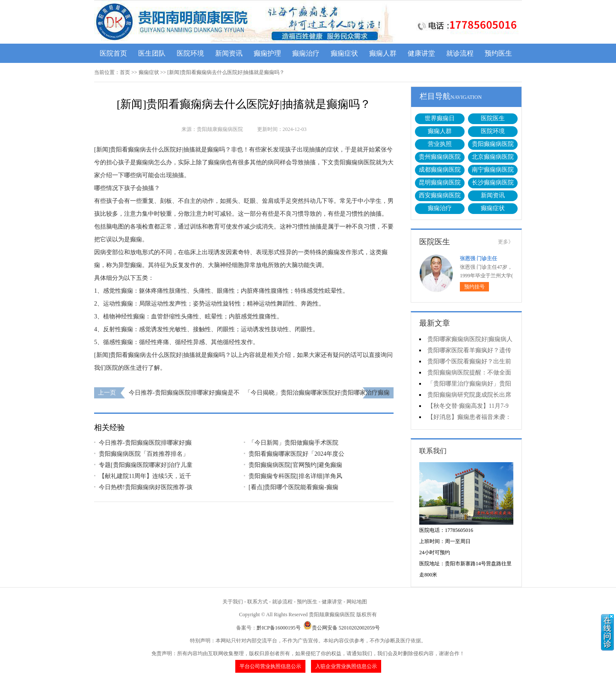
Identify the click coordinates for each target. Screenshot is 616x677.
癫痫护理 (267, 53)
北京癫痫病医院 (493, 157)
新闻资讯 (229, 53)
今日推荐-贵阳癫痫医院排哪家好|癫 (145, 443)
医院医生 (493, 118)
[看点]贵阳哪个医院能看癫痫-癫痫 (293, 487)
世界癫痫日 (440, 118)
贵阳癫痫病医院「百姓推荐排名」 (144, 454)
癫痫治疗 (306, 53)
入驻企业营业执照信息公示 (346, 666)
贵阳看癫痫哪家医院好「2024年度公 (296, 454)
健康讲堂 (421, 53)
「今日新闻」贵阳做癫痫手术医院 (293, 443)
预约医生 (498, 53)
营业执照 (440, 144)
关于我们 (233, 602)
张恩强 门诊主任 (478, 258)
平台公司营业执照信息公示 (270, 666)
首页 (125, 72)
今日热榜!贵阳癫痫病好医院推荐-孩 (146, 487)
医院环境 (190, 53)
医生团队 (152, 53)
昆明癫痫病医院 (440, 183)
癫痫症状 (344, 53)
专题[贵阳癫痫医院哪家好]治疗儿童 (146, 465)
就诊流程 (460, 53)
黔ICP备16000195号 (279, 628)
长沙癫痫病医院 (493, 183)
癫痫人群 (383, 53)
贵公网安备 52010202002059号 (342, 628)
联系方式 (258, 602)
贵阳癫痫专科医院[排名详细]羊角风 (295, 476)
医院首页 (113, 53)
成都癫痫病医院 (440, 170)
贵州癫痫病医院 (440, 157)
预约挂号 (474, 287)
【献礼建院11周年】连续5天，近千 (145, 476)
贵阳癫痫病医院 (493, 144)
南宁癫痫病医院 (493, 170)
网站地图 (357, 602)
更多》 (506, 242)
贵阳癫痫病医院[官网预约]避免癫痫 (295, 465)
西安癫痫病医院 (440, 195)
